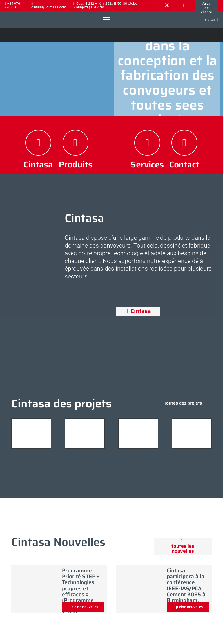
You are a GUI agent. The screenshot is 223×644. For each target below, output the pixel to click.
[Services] (147, 143)
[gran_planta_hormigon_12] (192, 434)
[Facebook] (158, 6)
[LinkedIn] (175, 6)
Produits (75, 164)
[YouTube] (184, 6)
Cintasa (38, 164)
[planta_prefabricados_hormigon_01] (138, 434)
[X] (167, 6)
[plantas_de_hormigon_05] (31, 434)
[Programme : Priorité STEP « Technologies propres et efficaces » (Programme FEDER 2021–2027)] (35, 587)
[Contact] (184, 143)
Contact (184, 164)
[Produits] (75, 143)
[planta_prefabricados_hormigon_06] (85, 434)
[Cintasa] (38, 143)
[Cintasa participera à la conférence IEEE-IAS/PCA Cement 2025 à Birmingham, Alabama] (140, 587)
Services (147, 164)
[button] (107, 20)
